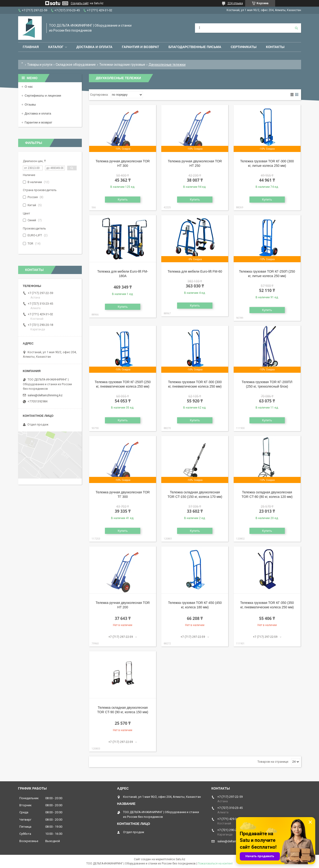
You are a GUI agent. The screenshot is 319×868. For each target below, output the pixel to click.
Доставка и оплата (94, 47)
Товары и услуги (40, 65)
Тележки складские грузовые (122, 65)
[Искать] (296, 28)
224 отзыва (235, 3)
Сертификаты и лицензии (43, 96)
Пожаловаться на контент (215, 864)
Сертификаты (243, 47)
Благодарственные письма (195, 47)
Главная (31, 47)
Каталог (56, 47)
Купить (123, 199)
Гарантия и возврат (141, 47)
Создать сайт (80, 3)
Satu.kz (180, 859)
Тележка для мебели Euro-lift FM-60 (195, 271)
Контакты (275, 47)
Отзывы (30, 104)
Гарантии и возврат (39, 122)
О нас (29, 87)
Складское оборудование (76, 65)
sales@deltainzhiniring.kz (45, 395)
